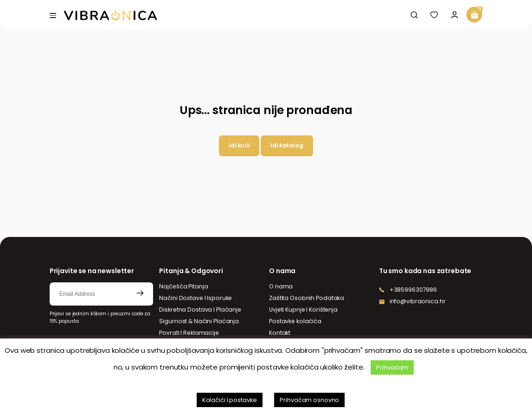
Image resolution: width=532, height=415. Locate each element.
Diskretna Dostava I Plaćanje (200, 310)
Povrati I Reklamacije (189, 333)
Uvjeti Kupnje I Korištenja (303, 310)
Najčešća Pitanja (183, 286)
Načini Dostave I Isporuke (195, 298)
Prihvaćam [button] (392, 367)
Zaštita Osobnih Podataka (307, 298)
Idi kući (239, 145)
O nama (281, 286)
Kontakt (280, 333)
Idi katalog (287, 145)
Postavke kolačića (295, 321)
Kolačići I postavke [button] (230, 400)
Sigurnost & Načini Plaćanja (199, 321)
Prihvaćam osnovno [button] (309, 400)
